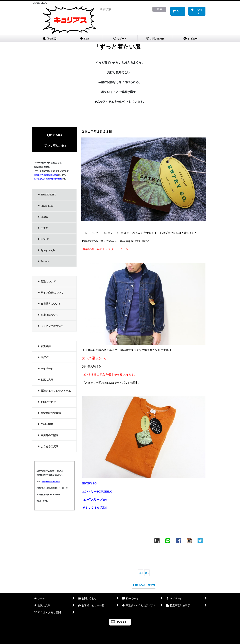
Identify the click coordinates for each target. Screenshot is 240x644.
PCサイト (122, 622)
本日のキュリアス (144, 585)
